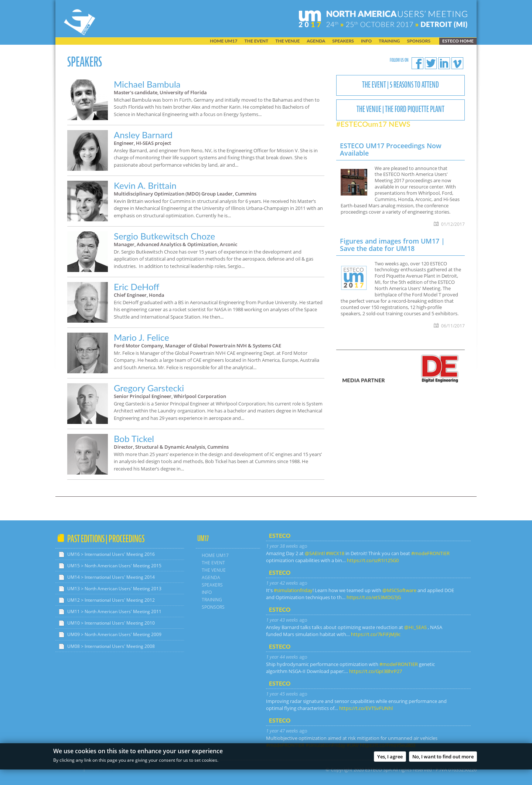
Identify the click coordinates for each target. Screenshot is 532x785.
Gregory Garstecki (149, 388)
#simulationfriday (293, 590)
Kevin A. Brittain (145, 185)
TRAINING (389, 41)
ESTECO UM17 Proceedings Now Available (391, 149)
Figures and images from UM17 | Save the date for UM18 (392, 245)
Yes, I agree (390, 758)
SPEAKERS (343, 41)
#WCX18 (335, 553)
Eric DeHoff (137, 287)
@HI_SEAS (415, 627)
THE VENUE (287, 41)
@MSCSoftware (399, 590)
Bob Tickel (134, 439)
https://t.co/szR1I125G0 (373, 560)
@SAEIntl (315, 553)
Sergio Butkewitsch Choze (164, 236)
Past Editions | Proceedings (106, 539)
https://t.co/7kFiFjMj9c (376, 634)
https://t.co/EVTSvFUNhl (366, 708)
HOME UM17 (224, 41)
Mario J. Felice (141, 337)
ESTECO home (458, 41)
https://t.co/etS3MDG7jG (374, 597)
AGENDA (316, 41)
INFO (366, 41)
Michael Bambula (147, 84)
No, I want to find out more (443, 758)
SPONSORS (419, 41)
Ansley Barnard (143, 135)
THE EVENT (256, 41)
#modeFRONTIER (430, 553)
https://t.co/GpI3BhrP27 (376, 671)
